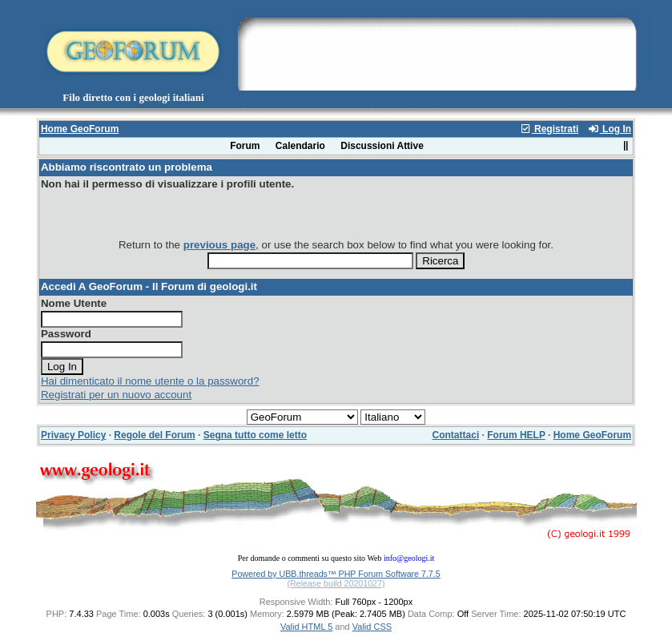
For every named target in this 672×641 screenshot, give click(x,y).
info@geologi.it (409, 558)
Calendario (300, 146)
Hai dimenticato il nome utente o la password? (150, 381)
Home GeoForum (80, 129)
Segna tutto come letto (255, 435)
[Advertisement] (437, 50)
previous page (219, 245)
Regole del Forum (154, 435)
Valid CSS (372, 627)
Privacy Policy (73, 435)
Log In (610, 129)
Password (66, 334)
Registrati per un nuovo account (116, 395)
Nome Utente (74, 303)
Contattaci (456, 435)
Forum (245, 146)
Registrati (549, 129)
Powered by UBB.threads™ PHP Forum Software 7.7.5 (336, 574)
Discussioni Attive (382, 146)
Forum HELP (516, 435)
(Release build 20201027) (336, 583)
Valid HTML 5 (306, 627)
